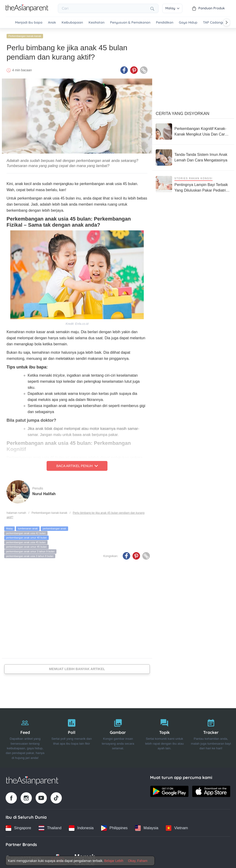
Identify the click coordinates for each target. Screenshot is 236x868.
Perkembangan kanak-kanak (25, 34)
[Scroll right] (227, 22)
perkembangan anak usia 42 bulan (26, 532)
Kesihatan (96, 23)
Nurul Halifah (44, 492)
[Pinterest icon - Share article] (134, 68)
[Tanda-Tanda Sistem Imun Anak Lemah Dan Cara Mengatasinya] (193, 156)
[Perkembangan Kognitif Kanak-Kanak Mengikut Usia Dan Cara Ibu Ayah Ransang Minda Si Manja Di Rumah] (193, 130)
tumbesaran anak (28, 527)
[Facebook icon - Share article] (124, 68)
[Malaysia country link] (147, 826)
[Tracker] (211, 736)
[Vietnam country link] (177, 826)
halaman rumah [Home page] (16, 511)
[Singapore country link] (18, 826)
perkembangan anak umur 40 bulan (26, 536)
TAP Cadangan (215, 23)
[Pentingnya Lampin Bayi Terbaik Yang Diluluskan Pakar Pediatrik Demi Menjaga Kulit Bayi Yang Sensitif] (193, 183)
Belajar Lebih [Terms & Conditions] (114, 861)
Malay (172, 8)
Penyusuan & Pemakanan (130, 23)
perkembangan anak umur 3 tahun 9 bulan (30, 550)
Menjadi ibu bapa (29, 23)
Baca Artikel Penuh (77, 464)
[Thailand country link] (50, 826)
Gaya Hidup (188, 23)
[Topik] (164, 736)
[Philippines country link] (114, 826)
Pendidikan (165, 23)
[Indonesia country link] (81, 826)
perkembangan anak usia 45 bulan (26, 541)
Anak (52, 23)
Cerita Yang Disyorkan (183, 112)
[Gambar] (118, 736)
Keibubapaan (72, 23)
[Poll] (71, 736)
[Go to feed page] (27, 10)
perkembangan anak (54, 527)
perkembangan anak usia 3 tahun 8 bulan (30, 554)
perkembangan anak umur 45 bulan (26, 545)
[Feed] (25, 736)
